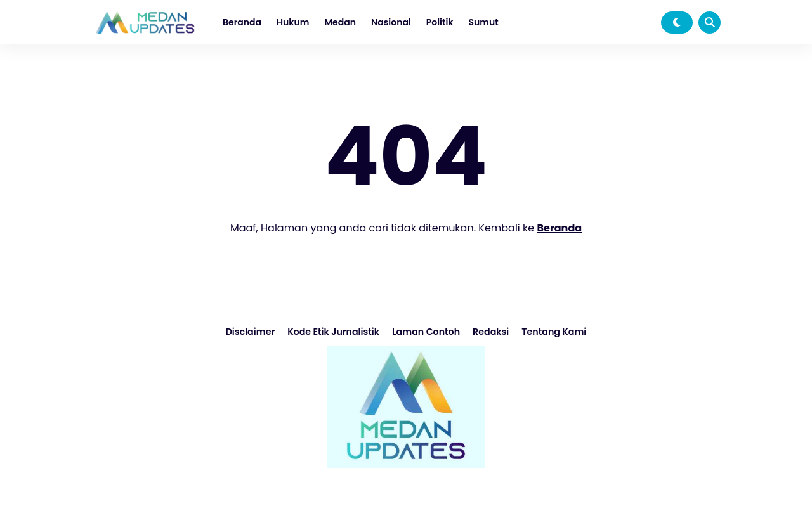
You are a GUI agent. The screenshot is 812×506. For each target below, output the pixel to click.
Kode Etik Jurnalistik (335, 332)
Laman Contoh (425, 332)
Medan (340, 22)
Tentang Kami (552, 332)
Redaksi (490, 332)
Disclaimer (252, 332)
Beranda (242, 22)
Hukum (293, 22)
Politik (440, 22)
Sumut (484, 22)
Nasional (391, 22)
